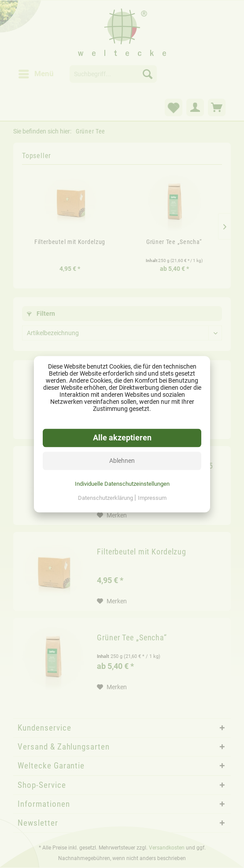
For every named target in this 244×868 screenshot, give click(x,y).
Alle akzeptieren (122, 438)
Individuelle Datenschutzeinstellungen (122, 484)
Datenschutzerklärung (106, 498)
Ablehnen (122, 461)
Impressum (152, 498)
